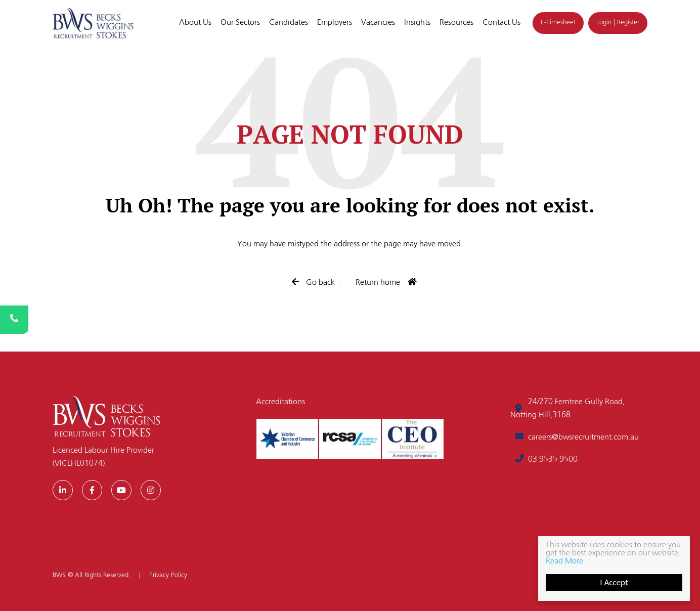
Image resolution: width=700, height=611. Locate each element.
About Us (195, 23)
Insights (417, 23)
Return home (378, 283)
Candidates (289, 23)
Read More (564, 561)
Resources (456, 23)
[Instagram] (151, 490)
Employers (335, 23)
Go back (319, 283)
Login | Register (618, 23)
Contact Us (501, 23)
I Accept (614, 582)
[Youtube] (121, 490)
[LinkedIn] (63, 490)
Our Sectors (240, 23)
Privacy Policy (168, 576)
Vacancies (378, 23)
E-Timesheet (558, 23)
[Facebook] (92, 490)
